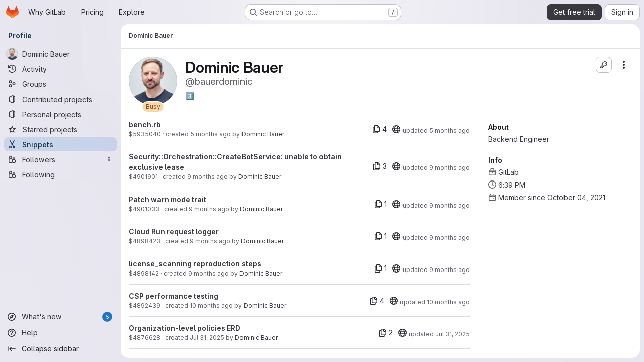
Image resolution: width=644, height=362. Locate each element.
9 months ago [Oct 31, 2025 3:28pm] (209, 209)
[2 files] (386, 333)
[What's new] (60, 317)
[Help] (60, 333)
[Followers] (60, 159)
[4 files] (380, 129)
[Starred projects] (60, 129)
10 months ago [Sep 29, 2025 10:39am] (211, 305)
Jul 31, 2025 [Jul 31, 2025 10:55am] (453, 334)
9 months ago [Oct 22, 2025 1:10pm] (210, 241)
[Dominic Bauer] (60, 54)
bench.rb (145, 124)
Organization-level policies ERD (185, 328)
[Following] (60, 174)
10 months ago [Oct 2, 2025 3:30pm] (448, 302)
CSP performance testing (174, 296)
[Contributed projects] (60, 99)
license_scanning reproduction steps (195, 264)
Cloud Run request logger (174, 232)
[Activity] (60, 69)
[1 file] (381, 204)
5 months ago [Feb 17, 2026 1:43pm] (211, 134)
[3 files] (380, 166)
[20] (396, 129)
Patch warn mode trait (168, 199)
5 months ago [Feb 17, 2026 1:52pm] (450, 130)
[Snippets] (60, 144)
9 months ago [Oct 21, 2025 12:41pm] (209, 273)
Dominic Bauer (263, 134)
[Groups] (60, 84)
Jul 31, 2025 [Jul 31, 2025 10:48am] (207, 338)
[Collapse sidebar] (60, 349)
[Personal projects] (60, 114)
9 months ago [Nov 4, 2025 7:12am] (208, 177)
